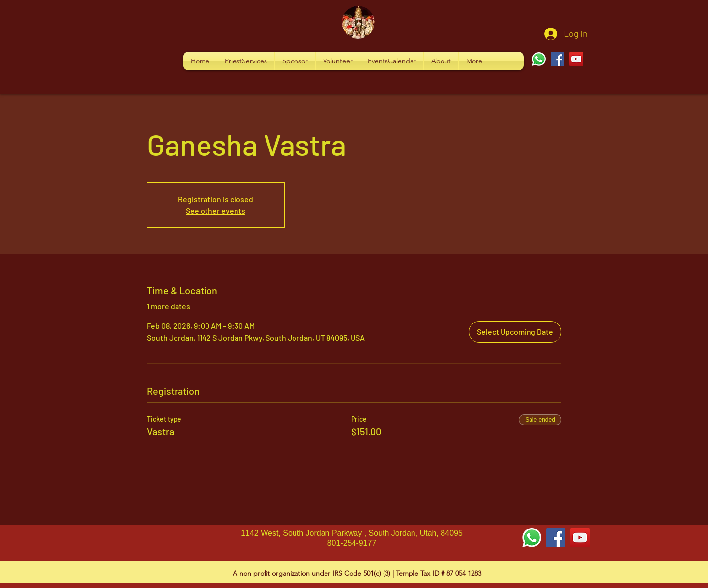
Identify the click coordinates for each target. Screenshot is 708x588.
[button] (246, 61)
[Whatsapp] (539, 59)
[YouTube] (576, 59)
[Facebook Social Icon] (556, 538)
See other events (216, 211)
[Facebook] (558, 59)
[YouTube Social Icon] (580, 538)
